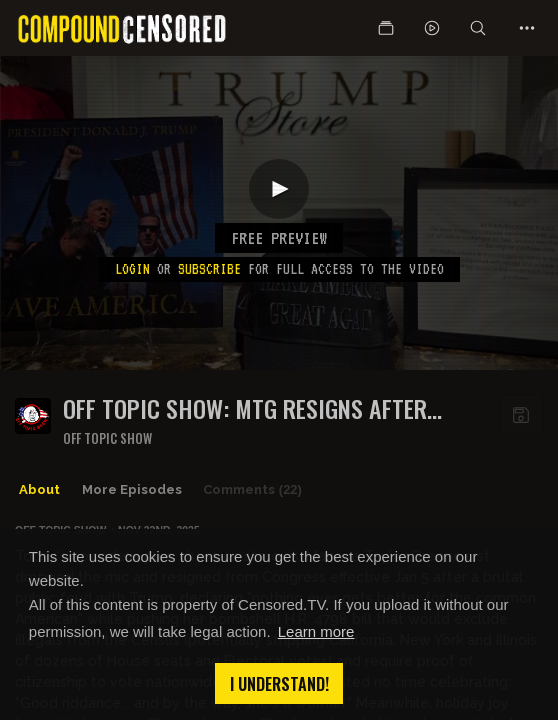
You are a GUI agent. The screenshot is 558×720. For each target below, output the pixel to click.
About (39, 489)
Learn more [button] (316, 631)
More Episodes (132, 489)
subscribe (209, 269)
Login (132, 269)
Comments (252, 490)
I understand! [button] (279, 684)
